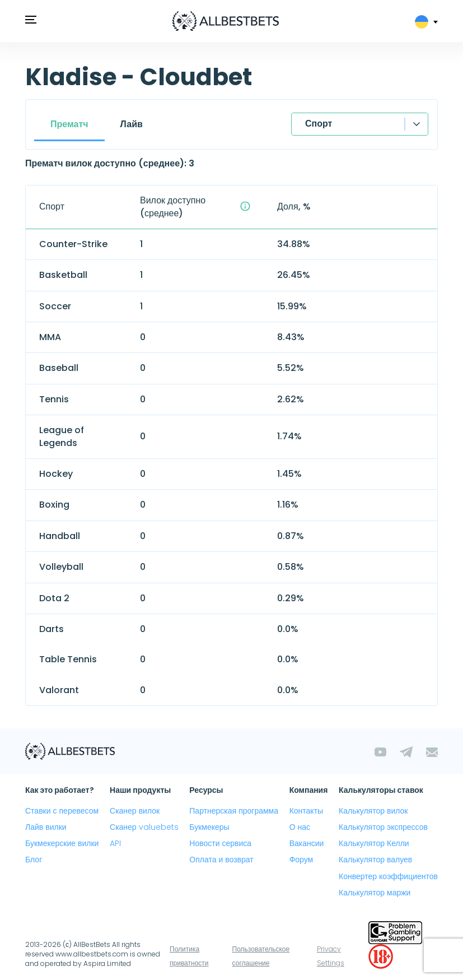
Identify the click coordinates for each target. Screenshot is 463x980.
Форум (301, 860)
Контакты (306, 811)
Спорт (319, 124)
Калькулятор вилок (373, 811)
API (115, 843)
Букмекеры (209, 827)
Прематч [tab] (69, 124)
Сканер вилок (135, 811)
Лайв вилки (46, 827)
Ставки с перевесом (62, 811)
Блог (34, 860)
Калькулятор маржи (375, 893)
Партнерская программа (234, 811)
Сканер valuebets (144, 827)
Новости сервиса (220, 843)
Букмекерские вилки (62, 843)
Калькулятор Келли (374, 843)
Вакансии (307, 843)
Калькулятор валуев (375, 860)
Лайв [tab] (132, 124)
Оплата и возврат (221, 860)
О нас (300, 827)
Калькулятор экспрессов (383, 827)
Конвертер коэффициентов (388, 876)
